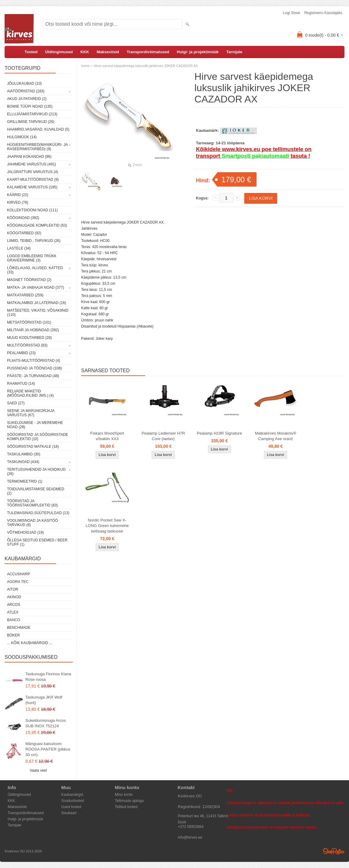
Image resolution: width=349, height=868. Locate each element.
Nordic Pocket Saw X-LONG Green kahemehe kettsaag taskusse (107, 526)
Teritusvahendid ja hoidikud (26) (36, 472)
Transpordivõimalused (148, 52)
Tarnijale (234, 52)
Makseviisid (108, 52)
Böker (13, 635)
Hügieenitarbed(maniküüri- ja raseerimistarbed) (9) (37, 147)
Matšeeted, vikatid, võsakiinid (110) (38, 313)
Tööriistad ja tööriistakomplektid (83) (32, 503)
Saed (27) (16, 403)
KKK (85, 52)
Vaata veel (38, 770)
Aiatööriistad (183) (26, 91)
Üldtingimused (59, 52)
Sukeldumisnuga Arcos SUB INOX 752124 (46, 723)
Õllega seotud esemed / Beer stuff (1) (37, 542)
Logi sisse (292, 13)
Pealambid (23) (21, 353)
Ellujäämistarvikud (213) (32, 114)
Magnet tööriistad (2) (29, 280)
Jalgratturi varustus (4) (33, 172)
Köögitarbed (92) (24, 233)
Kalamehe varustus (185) (32, 187)
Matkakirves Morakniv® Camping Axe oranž (275, 436)
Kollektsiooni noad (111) (32, 210)
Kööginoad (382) (23, 218)
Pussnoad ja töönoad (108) (34, 368)
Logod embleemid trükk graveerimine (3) (32, 258)
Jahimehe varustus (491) (32, 164)
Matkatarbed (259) (25, 295)
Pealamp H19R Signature (219, 433)
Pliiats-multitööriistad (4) (34, 361)
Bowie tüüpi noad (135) (30, 106)
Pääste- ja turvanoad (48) (33, 376)
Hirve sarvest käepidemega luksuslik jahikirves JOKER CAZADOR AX (146, 66)
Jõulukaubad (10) (24, 83)
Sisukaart (69, 813)
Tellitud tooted (126, 807)
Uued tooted (71, 807)
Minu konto (124, 795)
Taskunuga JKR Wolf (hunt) (44, 700)
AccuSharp (19, 574)
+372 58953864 (191, 827)
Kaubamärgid (72, 795)
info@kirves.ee (190, 837)
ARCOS (14, 605)
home (85, 66)
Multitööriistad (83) (27, 345)
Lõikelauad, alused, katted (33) (35, 270)
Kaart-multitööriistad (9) (33, 180)
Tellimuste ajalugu (129, 801)
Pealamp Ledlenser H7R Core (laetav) (163, 436)
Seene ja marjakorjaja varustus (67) (31, 413)
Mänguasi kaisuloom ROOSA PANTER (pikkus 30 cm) (48, 749)
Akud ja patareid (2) (27, 99)
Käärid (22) (18, 195)
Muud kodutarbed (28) (29, 338)
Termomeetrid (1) (25, 481)
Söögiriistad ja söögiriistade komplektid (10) (38, 437)
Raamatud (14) (21, 384)
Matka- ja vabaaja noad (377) (36, 287)
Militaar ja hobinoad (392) (33, 330)
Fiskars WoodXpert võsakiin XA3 (107, 436)
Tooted (31, 52)
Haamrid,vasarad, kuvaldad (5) (38, 129)
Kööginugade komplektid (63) (37, 225)
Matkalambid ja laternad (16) (37, 303)
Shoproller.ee (334, 851)
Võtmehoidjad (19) (25, 532)
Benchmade (19, 628)
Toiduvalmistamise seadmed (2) (36, 491)
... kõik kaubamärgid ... (30, 643)
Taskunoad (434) (23, 462)
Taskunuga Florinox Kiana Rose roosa (48, 677)
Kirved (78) (18, 202)
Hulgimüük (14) (22, 137)
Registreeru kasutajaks (323, 13)
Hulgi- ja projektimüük (198, 52)
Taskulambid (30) (24, 454)
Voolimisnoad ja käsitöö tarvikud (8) (32, 523)
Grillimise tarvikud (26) (31, 122)
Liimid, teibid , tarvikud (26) (34, 241)
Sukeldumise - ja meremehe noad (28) (35, 425)
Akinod (14, 597)
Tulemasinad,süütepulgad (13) (38, 513)
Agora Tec (18, 582)
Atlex (13, 612)
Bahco (14, 620)
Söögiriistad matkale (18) (33, 447)
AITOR (13, 589)
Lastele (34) (19, 248)
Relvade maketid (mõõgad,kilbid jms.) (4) (30, 393)
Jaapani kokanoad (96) (29, 157)
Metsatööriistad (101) (29, 322)
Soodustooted (73, 801)
